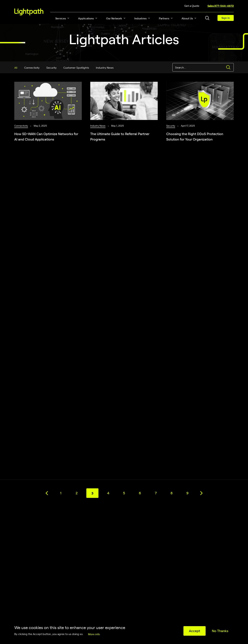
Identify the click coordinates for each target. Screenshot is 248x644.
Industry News (105, 67)
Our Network (114, 18)
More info (94, 634)
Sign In (226, 18)
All (16, 67)
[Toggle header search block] (207, 18)
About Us (187, 18)
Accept (195, 631)
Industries (140, 18)
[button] (68, 18)
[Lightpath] (29, 12)
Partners (164, 18)
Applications (86, 18)
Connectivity (32, 67)
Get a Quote (192, 6)
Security (51, 67)
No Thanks (220, 631)
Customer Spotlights (76, 67)
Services (61, 18)
